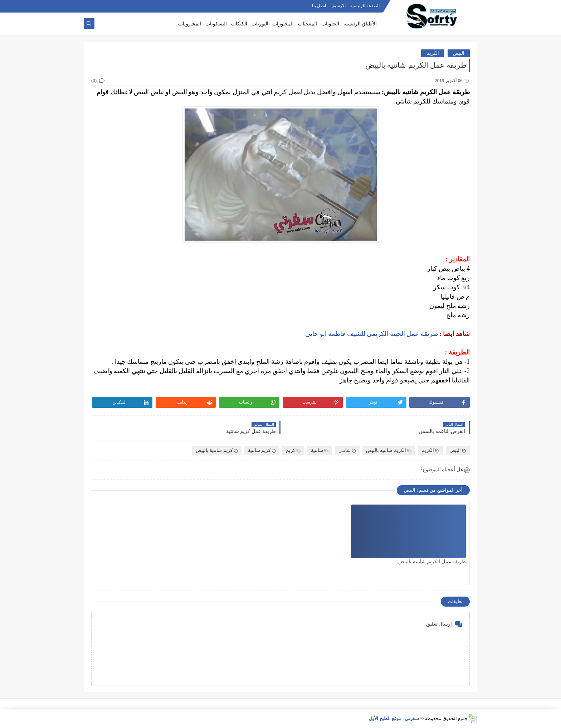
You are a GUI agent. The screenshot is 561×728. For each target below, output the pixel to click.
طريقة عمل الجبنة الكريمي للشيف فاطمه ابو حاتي (372, 334)
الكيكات (239, 24)
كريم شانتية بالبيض (217, 450)
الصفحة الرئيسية (365, 6)
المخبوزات (283, 24)
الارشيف (338, 6)
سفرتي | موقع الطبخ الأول (394, 719)
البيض (459, 53)
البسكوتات (216, 24)
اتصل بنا (319, 6)
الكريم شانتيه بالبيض (389, 450)
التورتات (260, 24)
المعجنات (308, 24)
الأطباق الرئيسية (360, 24)
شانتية (320, 450)
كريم (293, 450)
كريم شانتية (262, 450)
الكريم (433, 53)
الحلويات (330, 24)
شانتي (347, 450)
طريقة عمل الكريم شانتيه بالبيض (432, 562)
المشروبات (190, 24)
